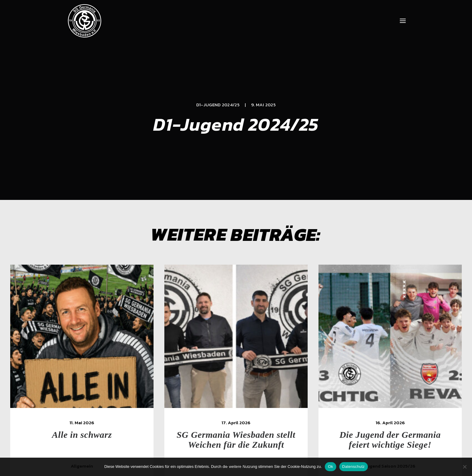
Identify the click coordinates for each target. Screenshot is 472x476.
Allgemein (82, 390)
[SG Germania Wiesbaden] (85, 21)
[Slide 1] (223, 428)
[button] (403, 21)
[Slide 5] (249, 428)
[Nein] (464, 467)
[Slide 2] (229, 428)
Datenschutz (354, 467)
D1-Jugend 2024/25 (218, 67)
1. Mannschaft (241, 390)
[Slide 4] (243, 428)
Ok (330, 467)
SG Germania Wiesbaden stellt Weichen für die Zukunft (241, 364)
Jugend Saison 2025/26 (395, 390)
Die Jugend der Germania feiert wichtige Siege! (395, 364)
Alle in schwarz (82, 359)
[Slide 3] (236, 428)
